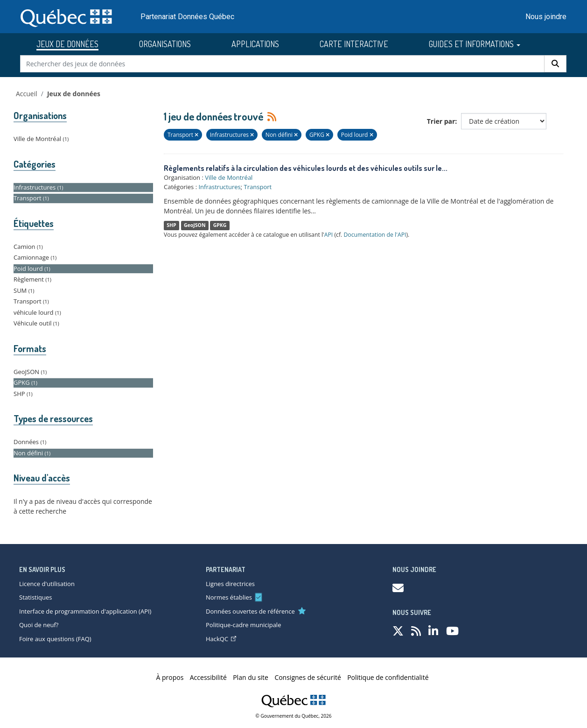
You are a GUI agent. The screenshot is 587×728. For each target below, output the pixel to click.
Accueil (27, 94)
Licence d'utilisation (47, 584)
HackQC (221, 639)
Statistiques (35, 597)
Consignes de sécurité (307, 677)
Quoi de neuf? (39, 625)
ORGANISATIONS (165, 44)
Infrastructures (219, 187)
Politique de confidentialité (388, 677)
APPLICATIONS (255, 44)
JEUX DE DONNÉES (67, 44)
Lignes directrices (230, 584)
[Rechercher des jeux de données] (283, 64)
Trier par (441, 121)
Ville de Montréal (229, 177)
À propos (170, 677)
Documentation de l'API (375, 235)
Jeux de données (74, 94)
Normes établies (229, 597)
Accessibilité (208, 677)
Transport (258, 187)
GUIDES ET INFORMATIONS (475, 44)
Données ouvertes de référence (250, 611)
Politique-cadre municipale (243, 625)
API (329, 235)
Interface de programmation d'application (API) (85, 611)
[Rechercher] (555, 64)
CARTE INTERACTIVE (354, 44)
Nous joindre (546, 17)
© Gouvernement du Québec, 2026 (294, 716)
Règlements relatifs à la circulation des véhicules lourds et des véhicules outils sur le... (306, 168)
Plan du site (251, 677)
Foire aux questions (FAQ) (55, 639)
